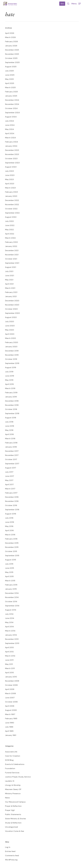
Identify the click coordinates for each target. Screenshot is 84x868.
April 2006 (10, 706)
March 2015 (10, 581)
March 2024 (10, 138)
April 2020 (10, 334)
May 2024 (9, 129)
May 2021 (9, 280)
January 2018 (11, 447)
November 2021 (12, 255)
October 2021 (11, 259)
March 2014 (10, 631)
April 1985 (9, 731)
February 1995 (11, 719)
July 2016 (9, 518)
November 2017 (12, 455)
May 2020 (9, 330)
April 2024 (10, 133)
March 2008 (10, 693)
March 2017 (10, 489)
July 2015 (9, 564)
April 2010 (9, 673)
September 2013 (12, 643)
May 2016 (9, 526)
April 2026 (10, 33)
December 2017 (12, 451)
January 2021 (11, 296)
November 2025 (12, 54)
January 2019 (11, 397)
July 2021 (9, 271)
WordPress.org (11, 860)
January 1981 (11, 735)
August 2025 (11, 67)
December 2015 (12, 543)
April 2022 (10, 234)
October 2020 (11, 309)
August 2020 (11, 317)
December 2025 (12, 50)
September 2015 (12, 556)
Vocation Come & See (15, 831)
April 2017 (9, 484)
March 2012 (10, 656)
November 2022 (12, 204)
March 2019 (10, 388)
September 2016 (12, 510)
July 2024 (9, 121)
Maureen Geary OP (13, 789)
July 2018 (9, 422)
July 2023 (9, 171)
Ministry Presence (13, 794)
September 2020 (12, 313)
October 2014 (11, 602)
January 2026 (11, 46)
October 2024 (11, 108)
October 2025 (11, 58)
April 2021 (9, 284)
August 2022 (11, 217)
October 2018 (11, 409)
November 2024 (12, 104)
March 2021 (10, 288)
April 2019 (9, 384)
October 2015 (11, 551)
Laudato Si (10, 781)
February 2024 (12, 142)
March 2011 (10, 668)
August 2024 (11, 117)
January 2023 (11, 196)
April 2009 (10, 689)
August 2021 (11, 267)
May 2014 (9, 622)
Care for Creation (13, 756)
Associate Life (11, 752)
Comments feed (12, 856)
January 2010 (11, 677)
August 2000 (11, 710)
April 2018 (9, 434)
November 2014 (12, 597)
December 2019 (12, 351)
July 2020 (9, 322)
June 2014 (10, 618)
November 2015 (12, 547)
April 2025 (10, 83)
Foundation (10, 768)
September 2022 (12, 213)
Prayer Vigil (10, 810)
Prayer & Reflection (13, 806)
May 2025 (9, 79)
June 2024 (10, 125)
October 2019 (11, 359)
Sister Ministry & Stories (15, 819)
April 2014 (9, 627)
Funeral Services (12, 773)
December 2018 (12, 401)
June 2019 (10, 376)
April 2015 (9, 576)
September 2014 (12, 606)
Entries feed (10, 851)
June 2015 (10, 568)
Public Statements (13, 814)
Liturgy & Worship (13, 785)
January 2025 (11, 96)
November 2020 (12, 305)
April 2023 (10, 184)
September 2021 (12, 263)
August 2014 (11, 610)
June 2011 (9, 660)
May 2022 (9, 230)
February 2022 (11, 242)
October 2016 (11, 505)
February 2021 (11, 292)
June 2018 (10, 426)
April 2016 (9, 530)
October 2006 (11, 702)
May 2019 (9, 380)
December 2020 (12, 301)
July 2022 (9, 221)
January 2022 (11, 246)
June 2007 (10, 698)
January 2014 (11, 635)
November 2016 (12, 501)
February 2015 (11, 585)
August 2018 (11, 418)
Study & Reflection (13, 823)
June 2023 (10, 175)
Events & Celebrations (15, 764)
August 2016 (11, 514)
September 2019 (12, 363)
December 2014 (12, 593)
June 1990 (10, 723)
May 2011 (9, 664)
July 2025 (9, 71)
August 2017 (11, 468)
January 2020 (11, 347)
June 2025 (10, 75)
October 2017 (11, 459)
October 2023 (11, 159)
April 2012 (9, 652)
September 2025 (12, 62)
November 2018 (12, 405)
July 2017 (9, 472)
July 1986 (9, 727)
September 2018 (12, 413)
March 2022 (10, 238)
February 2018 (11, 443)
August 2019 (11, 367)
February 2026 (11, 42)
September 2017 (12, 464)
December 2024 (12, 100)
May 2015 (9, 572)
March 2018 (10, 439)
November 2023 (12, 154)
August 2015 (11, 560)
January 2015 (11, 589)
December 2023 (12, 150)
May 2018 (9, 430)
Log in (8, 847)
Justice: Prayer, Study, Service (18, 777)
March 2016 (10, 535)
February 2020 (12, 342)
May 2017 (9, 480)
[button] (76, 4)
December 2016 (12, 497)
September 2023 (12, 163)
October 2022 (11, 209)
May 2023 (9, 179)
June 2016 (10, 522)
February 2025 (11, 92)
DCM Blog (9, 760)
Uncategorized (11, 827)
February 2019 (11, 393)
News (7, 798)
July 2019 (9, 372)
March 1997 (10, 714)
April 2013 (9, 647)
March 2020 (10, 338)
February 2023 (11, 192)
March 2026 (10, 37)
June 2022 (10, 225)
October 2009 (11, 685)
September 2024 (12, 113)
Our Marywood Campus (15, 802)
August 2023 (11, 167)
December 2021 (12, 250)
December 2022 (12, 200)
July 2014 (9, 614)
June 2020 (10, 326)
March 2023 (10, 188)
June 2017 (10, 476)
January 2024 (11, 146)
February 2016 (11, 539)
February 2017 (11, 493)
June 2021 (10, 276)
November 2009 (12, 681)
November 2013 (12, 639)
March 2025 (10, 87)
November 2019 (12, 355)
